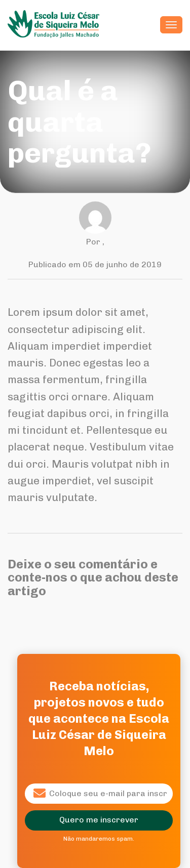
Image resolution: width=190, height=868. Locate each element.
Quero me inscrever (99, 820)
